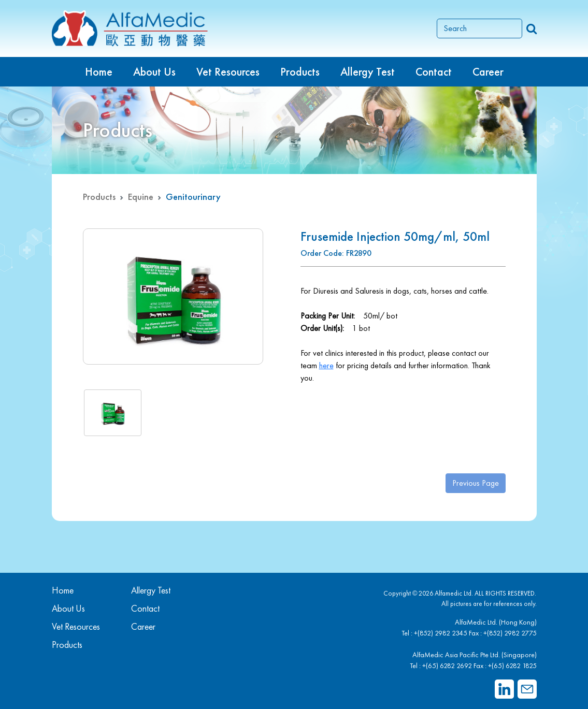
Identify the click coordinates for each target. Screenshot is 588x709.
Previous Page (476, 483)
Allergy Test (151, 590)
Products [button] (300, 72)
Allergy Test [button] (368, 72)
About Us (154, 72)
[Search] (479, 28)
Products (99, 197)
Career (488, 72)
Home (99, 72)
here (326, 365)
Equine (141, 197)
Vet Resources (228, 72)
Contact (434, 72)
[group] (173, 296)
